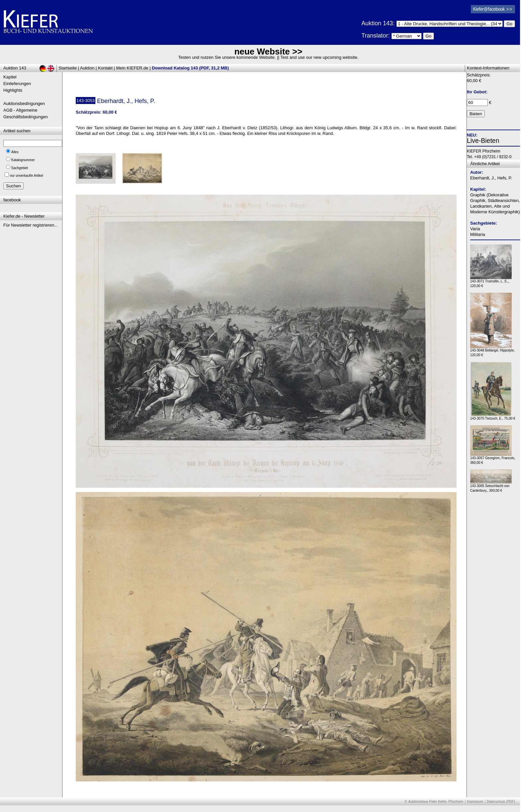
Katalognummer (23, 160)
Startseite (68, 68)
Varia (475, 229)
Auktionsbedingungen (24, 103)
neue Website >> (268, 51)
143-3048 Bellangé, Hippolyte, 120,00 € (492, 351)
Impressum (475, 802)
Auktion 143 (15, 68)
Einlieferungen (17, 84)
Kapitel (10, 77)
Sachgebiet (20, 168)
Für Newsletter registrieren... (31, 225)
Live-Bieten (483, 141)
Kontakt (105, 68)
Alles (15, 152)
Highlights (13, 90)
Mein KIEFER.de (132, 68)
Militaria (478, 234)
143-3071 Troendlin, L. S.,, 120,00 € (491, 282)
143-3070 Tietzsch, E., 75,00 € (493, 417)
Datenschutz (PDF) (501, 802)
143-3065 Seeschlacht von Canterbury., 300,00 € (491, 487)
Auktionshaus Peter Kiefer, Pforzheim (436, 802)
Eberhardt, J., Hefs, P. (491, 178)
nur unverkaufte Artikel (27, 176)
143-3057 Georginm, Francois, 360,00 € (493, 459)
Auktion (87, 68)
